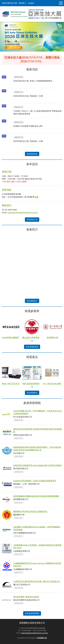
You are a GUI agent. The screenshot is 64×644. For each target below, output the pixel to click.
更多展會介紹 (32, 220)
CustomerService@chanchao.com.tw (34, 633)
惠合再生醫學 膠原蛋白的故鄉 (26, 597)
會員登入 (23, 3)
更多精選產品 (32, 393)
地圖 (36, 197)
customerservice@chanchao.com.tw (22, 213)
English (31, 3)
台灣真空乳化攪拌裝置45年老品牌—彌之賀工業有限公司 (37, 581)
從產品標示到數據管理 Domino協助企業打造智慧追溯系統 (37, 465)
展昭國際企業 (42, 638)
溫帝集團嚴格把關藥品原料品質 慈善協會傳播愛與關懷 (36, 496)
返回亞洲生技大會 (9, 3)
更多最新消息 (32, 154)
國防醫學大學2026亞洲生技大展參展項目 (30, 512)
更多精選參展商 (32, 347)
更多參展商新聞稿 (32, 613)
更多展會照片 (32, 301)
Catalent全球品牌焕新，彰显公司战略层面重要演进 (35, 481)
